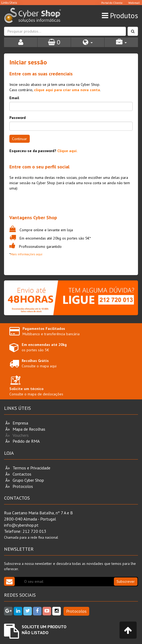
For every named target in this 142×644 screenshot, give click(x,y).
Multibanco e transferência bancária (51, 331)
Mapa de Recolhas (29, 429)
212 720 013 (34, 531)
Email (14, 98)
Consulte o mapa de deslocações (36, 387)
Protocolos (23, 486)
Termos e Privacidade (31, 468)
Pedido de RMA (26, 441)
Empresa (20, 423)
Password (18, 118)
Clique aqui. (67, 151)
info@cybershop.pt (21, 525)
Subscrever (126, 581)
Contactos (22, 474)
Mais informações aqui (26, 254)
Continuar (20, 139)
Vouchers (21, 435)
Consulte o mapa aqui (39, 363)
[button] (88, 42)
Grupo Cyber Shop (28, 480)
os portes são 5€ (44, 347)
